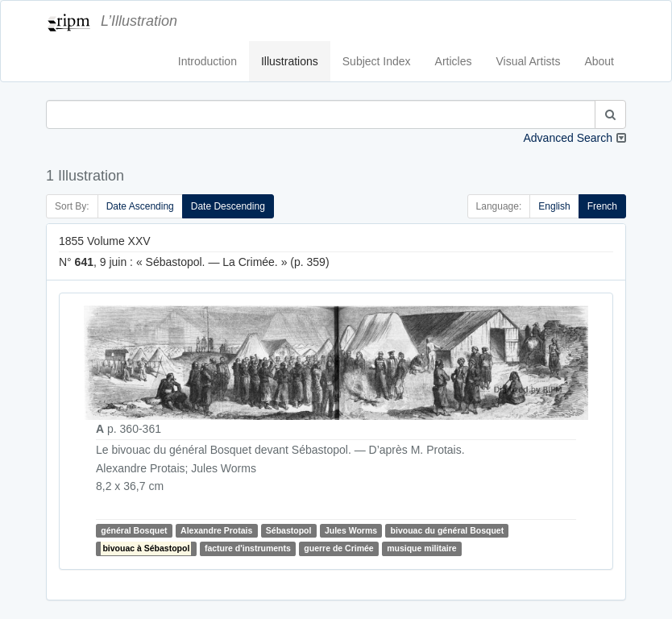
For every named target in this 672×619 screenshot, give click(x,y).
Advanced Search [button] (568, 138)
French (602, 206)
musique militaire (421, 548)
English (554, 206)
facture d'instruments (248, 548)
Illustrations (290, 61)
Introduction (207, 61)
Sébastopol (289, 530)
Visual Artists (529, 61)
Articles (454, 61)
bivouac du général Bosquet (448, 530)
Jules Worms (351, 530)
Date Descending (228, 206)
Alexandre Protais (216, 530)
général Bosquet (134, 530)
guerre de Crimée (338, 548)
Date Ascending (140, 206)
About (599, 61)
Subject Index (377, 61)
